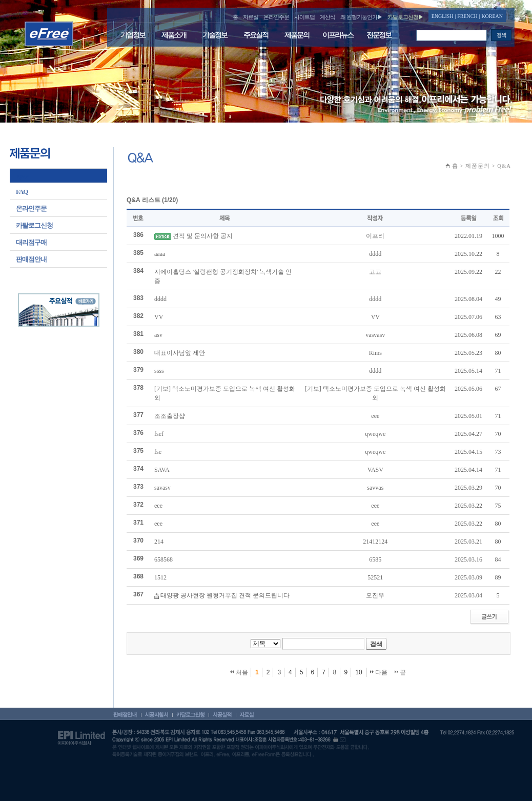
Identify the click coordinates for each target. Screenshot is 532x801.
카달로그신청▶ (405, 17)
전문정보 (379, 35)
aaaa (160, 254)
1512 (160, 577)
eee (158, 506)
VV (159, 317)
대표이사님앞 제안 (180, 353)
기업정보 (133, 35)
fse (158, 452)
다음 (379, 672)
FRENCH (467, 16)
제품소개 (174, 35)
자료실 (251, 17)
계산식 (328, 17)
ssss (159, 371)
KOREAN (492, 16)
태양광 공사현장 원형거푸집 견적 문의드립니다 (225, 595)
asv (158, 335)
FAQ (22, 192)
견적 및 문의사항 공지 (203, 236)
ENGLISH (443, 16)
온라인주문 (276, 17)
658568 (163, 559)
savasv (162, 488)
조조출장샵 (170, 416)
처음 (239, 672)
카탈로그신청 (34, 225)
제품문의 (297, 35)
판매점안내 (31, 259)
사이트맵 (304, 17)
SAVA (162, 470)
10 (359, 672)
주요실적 (256, 35)
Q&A (23, 176)
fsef (159, 434)
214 (159, 542)
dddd (160, 299)
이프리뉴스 (338, 35)
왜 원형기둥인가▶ (361, 17)
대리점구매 (31, 242)
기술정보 (215, 35)
